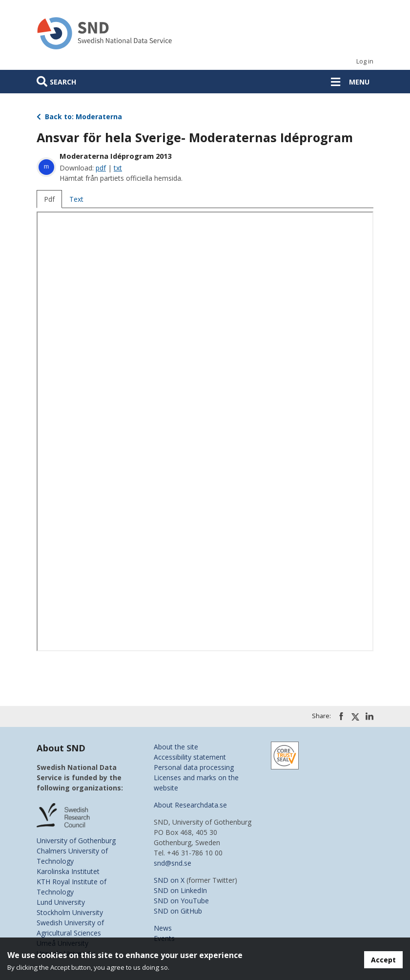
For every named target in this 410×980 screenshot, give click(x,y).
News (163, 928)
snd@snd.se (173, 863)
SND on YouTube (181, 901)
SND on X (169, 880)
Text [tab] (76, 199)
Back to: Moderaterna (79, 117)
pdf (101, 168)
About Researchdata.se (190, 805)
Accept (383, 960)
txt (118, 168)
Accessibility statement (190, 757)
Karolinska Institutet (68, 871)
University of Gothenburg (76, 841)
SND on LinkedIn (180, 890)
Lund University (61, 902)
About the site (176, 747)
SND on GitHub (178, 911)
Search (63, 82)
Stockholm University (70, 912)
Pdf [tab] (49, 199)
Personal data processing (194, 767)
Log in (365, 61)
